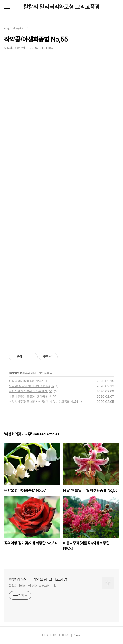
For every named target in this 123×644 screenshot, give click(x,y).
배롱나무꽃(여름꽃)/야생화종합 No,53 (33, 396)
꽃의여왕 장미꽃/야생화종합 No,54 (31, 391)
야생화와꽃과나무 (19, 373)
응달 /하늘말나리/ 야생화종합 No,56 (31, 386)
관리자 (77, 635)
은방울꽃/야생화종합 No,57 (26, 381)
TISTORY (63, 635)
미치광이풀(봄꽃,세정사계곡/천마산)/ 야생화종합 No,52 (44, 402)
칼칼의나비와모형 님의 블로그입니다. (32, 586)
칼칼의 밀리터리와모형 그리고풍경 (61, 7)
